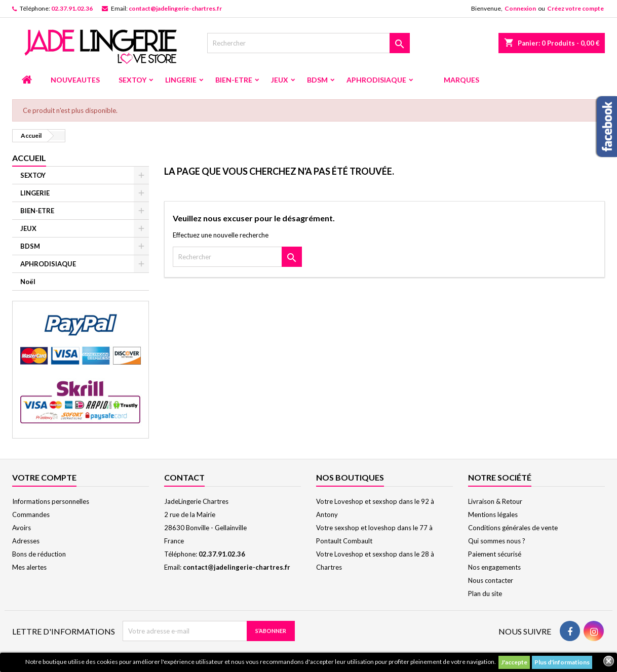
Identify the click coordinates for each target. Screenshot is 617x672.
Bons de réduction (39, 554)
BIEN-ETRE (234, 80)
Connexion (520, 8)
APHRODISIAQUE (376, 80)
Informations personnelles (51, 501)
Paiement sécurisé (495, 554)
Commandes (31, 515)
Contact (184, 477)
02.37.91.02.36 (72, 8)
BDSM (317, 80)
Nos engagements (494, 567)
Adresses (26, 541)
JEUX (280, 80)
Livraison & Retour (495, 501)
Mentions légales (493, 515)
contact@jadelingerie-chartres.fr (175, 8)
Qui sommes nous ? (497, 541)
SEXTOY (132, 80)
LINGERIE (181, 80)
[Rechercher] (308, 43)
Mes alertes (29, 567)
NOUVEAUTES (75, 80)
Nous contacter (491, 580)
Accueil (29, 158)
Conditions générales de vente (513, 528)
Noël (28, 282)
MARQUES (461, 80)
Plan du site (485, 594)
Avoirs (22, 528)
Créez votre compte (575, 8)
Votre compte (44, 477)
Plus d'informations (562, 662)
